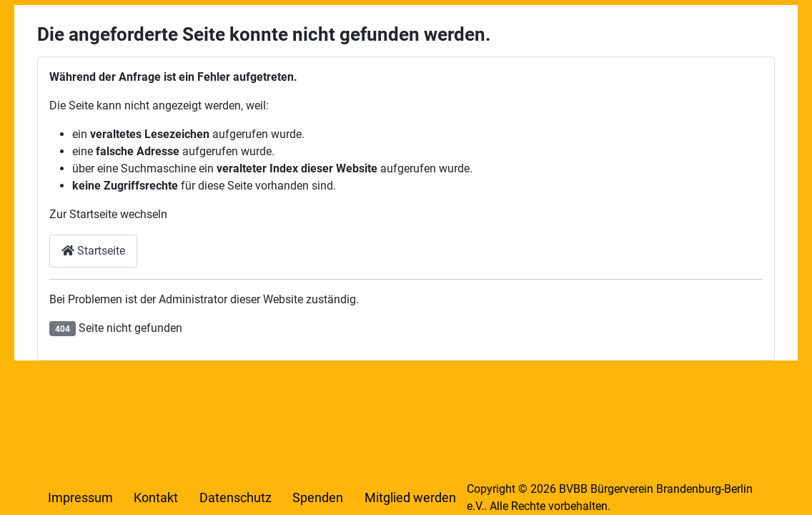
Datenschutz (236, 498)
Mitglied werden (410, 498)
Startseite (93, 251)
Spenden (318, 498)
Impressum (80, 498)
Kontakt (156, 498)
